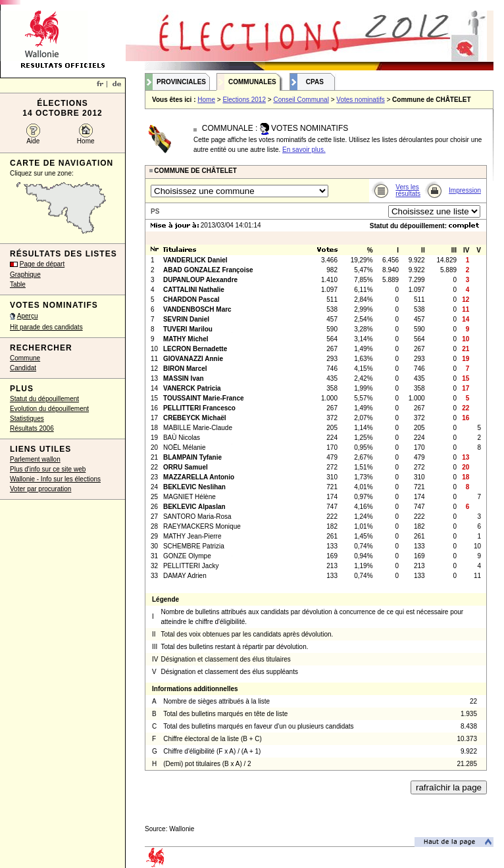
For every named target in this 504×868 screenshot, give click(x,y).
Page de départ (42, 264)
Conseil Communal (301, 100)
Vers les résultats (408, 190)
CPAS (315, 82)
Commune (25, 358)
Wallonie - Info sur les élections (55, 479)
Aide (33, 141)
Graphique (25, 275)
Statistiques (27, 419)
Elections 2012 (244, 100)
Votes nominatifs (360, 100)
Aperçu (28, 316)
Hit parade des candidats (46, 327)
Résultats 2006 (32, 428)
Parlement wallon (35, 459)
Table (18, 284)
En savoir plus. (304, 150)
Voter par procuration (40, 489)
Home (86, 141)
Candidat (23, 368)
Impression (465, 190)
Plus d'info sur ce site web (48, 469)
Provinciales (181, 82)
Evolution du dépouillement (49, 409)
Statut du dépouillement (44, 399)
